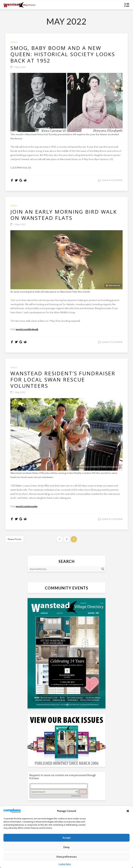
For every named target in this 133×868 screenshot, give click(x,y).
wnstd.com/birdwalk (27, 333)
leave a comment (112, 182)
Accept (67, 838)
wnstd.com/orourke (27, 512)
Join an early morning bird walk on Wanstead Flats (65, 218)
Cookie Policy (65, 864)
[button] (128, 811)
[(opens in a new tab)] (66, 659)
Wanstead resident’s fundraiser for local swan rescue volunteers (65, 384)
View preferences (66, 857)
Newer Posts (15, 545)
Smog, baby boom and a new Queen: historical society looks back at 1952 (66, 55)
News (14, 42)
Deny (66, 847)
